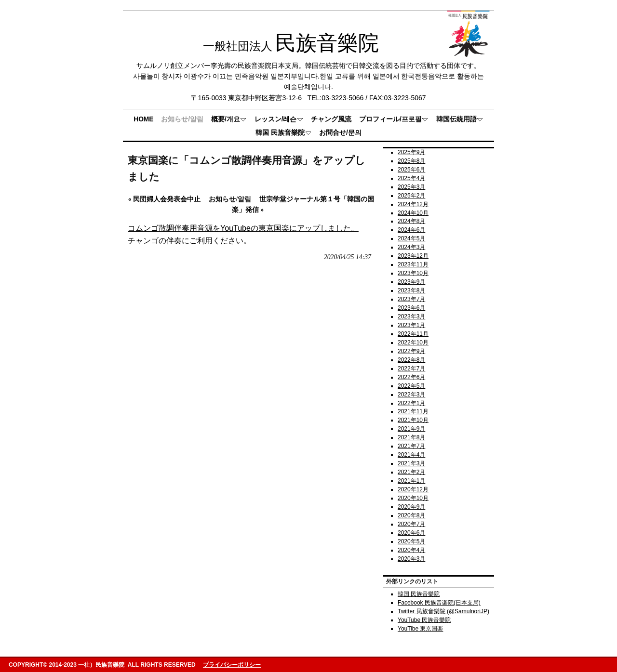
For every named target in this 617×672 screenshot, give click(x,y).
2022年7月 (411, 369)
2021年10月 (413, 420)
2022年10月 (413, 343)
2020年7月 (411, 524)
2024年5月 (411, 238)
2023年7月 (411, 299)
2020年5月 (411, 541)
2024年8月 (411, 221)
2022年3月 (411, 395)
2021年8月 (411, 437)
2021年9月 (411, 429)
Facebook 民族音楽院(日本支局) (439, 603)
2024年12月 (413, 204)
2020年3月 (411, 559)
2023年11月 (413, 264)
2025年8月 (411, 161)
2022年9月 (411, 351)
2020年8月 (411, 515)
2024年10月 (413, 213)
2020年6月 (411, 533)
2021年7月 (411, 446)
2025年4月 (411, 178)
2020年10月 (413, 498)
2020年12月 (413, 489)
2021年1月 (411, 481)
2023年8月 (411, 290)
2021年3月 (411, 463)
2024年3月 (411, 247)
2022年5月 (411, 386)
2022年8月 (411, 360)
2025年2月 (411, 196)
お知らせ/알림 (230, 199)
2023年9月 (411, 282)
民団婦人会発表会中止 (164, 199)
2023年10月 (413, 273)
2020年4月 (411, 550)
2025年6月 (411, 170)
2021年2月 (411, 472)
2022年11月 (413, 334)
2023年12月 (413, 256)
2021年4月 (411, 455)
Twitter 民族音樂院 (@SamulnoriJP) (443, 611)
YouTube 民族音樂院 (424, 620)
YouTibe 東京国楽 (420, 629)
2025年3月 (411, 187)
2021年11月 (413, 411)
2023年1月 (411, 325)
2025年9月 (411, 152)
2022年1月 (411, 403)
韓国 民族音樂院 (419, 594)
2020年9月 (411, 507)
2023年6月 (411, 308)
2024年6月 (411, 230)
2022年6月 (411, 377)
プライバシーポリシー (232, 665)
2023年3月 (411, 316)
